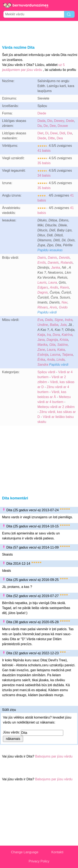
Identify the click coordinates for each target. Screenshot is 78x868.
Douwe (63, 126)
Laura (53, 282)
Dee (53, 126)
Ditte (51, 138)
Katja (41, 335)
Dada (41, 121)
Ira (49, 335)
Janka (56, 268)
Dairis (42, 258)
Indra (69, 320)
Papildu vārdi (47, 312)
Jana (41, 340)
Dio (50, 121)
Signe (59, 320)
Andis (54, 287)
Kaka (61, 350)
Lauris (42, 282)
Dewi (54, 133)
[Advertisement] (39, 32)
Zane (41, 350)
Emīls (42, 263)
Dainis (52, 258)
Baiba (54, 325)
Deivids (64, 258)
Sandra (43, 365)
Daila (49, 320)
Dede (70, 121)
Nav (64, 302)
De (46, 126)
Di (47, 133)
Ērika (41, 360)
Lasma (55, 355)
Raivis (65, 287)
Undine (43, 325)
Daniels (53, 263)
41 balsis (44, 151)
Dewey (59, 121)
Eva (40, 320)
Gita (52, 345)
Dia (69, 133)
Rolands (67, 263)
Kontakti (57, 852)
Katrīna (67, 335)
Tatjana (67, 355)
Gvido (63, 307)
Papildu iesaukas (50, 250)
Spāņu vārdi (46, 372)
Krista (64, 340)
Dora (56, 335)
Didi (62, 133)
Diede (42, 113)
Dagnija (52, 340)
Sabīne (63, 345)
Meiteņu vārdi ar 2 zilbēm (56, 407)
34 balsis (44, 175)
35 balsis (44, 163)
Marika (42, 345)
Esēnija (43, 355)
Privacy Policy (39, 861)
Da (40, 126)
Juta (63, 325)
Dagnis (43, 292)
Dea (60, 138)
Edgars (43, 287)
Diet (40, 133)
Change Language (25, 852)
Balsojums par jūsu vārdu (54, 756)
